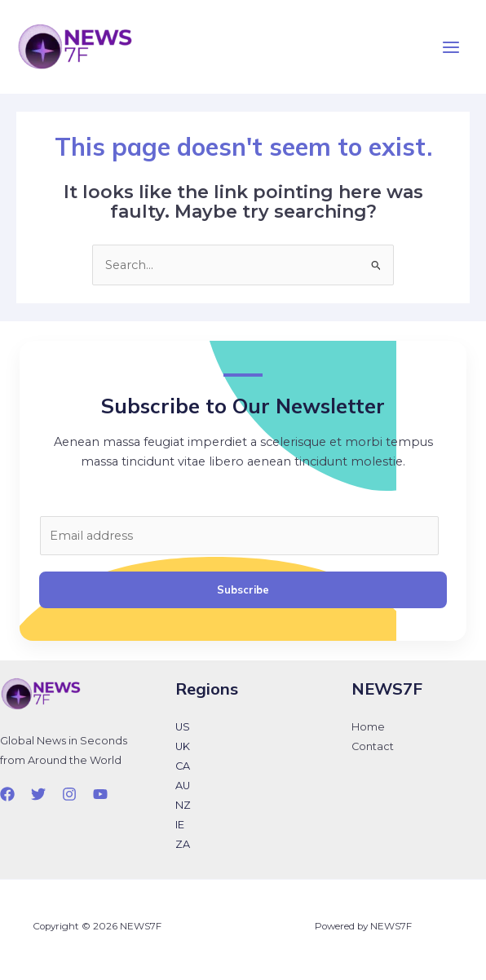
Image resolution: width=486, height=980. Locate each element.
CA (183, 766)
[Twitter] (38, 794)
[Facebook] (7, 794)
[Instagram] (69, 794)
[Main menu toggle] (451, 47)
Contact (373, 746)
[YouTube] (100, 794)
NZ (183, 805)
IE (180, 825)
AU (183, 786)
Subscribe (243, 589)
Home (368, 727)
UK (183, 746)
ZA (183, 844)
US (183, 727)
